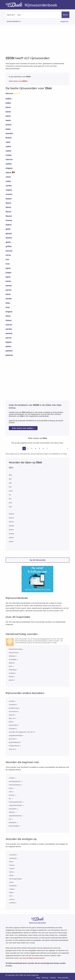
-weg (11, 882)
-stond (11, 868)
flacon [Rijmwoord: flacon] (8, 207)
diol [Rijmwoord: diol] (10, 483)
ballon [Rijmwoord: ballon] (8, 103)
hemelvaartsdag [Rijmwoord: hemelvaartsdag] (15, 649)
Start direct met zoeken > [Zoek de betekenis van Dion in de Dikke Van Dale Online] (23, 428)
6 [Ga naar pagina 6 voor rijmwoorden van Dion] (43, 448)
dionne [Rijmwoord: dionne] (11, 534)
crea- (11, 792)
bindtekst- (13, 822)
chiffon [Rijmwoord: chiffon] (9, 164)
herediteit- (13, 809)
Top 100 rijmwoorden (37, 560)
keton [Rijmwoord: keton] (8, 294)
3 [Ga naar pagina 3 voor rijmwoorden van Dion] (32, 448)
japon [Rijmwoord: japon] (8, 268)
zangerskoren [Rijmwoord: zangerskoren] (14, 746)
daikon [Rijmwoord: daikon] (11, 514)
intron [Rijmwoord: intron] (8, 255)
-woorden (12, 855)
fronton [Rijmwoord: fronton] (9, 220)
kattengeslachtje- (16, 802)
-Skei (11, 862)
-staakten (13, 858)
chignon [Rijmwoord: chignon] (9, 168)
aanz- (11, 788)
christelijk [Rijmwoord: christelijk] (12, 659)
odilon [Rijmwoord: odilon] (11, 541)
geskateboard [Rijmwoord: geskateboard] (14, 742)
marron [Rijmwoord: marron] (9, 325)
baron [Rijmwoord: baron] (8, 107)
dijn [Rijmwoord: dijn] (10, 479)
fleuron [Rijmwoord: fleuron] (9, 216)
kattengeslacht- (15, 781)
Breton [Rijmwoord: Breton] (9, 138)
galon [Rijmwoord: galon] (8, 229)
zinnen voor (20, 81)
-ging (11, 875)
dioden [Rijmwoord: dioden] (11, 526)
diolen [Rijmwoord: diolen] (11, 530)
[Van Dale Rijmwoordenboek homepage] (15, 5)
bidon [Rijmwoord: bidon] (8, 129)
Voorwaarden (63, 978)
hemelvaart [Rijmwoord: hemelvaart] (13, 653)
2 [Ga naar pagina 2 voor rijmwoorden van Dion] (28, 448)
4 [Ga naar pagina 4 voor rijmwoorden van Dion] (36, 448)
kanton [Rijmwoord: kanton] (9, 286)
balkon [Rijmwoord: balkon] (9, 99)
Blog (38, 978)
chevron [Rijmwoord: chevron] (9, 159)
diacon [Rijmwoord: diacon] (11, 518)
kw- (10, 798)
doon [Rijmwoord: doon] (11, 491)
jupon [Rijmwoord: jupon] (8, 277)
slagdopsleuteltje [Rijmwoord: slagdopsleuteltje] (15, 735)
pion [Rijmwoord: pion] (10, 503)
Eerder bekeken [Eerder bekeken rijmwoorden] (13, 21)
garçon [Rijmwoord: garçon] (9, 233)
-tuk (10, 896)
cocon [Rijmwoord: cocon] (8, 177)
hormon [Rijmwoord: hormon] (9, 251)
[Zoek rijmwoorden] (28, 15)
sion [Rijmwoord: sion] (10, 507)
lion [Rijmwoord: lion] (10, 499)
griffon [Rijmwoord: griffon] (9, 246)
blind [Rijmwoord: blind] (11, 722)
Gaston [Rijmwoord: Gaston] (9, 238)
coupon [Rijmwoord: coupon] (9, 190)
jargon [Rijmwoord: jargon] (8, 273)
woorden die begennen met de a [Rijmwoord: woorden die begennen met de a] (21, 732)
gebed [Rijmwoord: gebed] (11, 663)
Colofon (53, 978)
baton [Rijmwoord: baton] (8, 112)
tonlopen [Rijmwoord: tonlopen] (12, 729)
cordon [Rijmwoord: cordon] (9, 186)
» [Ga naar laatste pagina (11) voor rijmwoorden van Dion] (67, 448)
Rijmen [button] (65, 15)
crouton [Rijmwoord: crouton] (9, 194)
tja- (10, 819)
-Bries (11, 892)
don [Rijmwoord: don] (10, 487)
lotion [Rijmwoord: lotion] (8, 316)
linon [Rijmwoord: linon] (8, 307)
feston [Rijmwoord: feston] (8, 203)
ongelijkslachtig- (15, 816)
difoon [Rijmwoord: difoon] (11, 522)
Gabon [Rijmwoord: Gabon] (9, 225)
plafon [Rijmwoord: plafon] (8, 346)
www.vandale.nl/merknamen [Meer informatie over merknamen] (33, 958)
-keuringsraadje (15, 879)
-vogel (11, 889)
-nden (11, 872)
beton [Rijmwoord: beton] (8, 116)
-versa (11, 899)
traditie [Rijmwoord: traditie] (12, 673)
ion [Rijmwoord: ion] (10, 495)
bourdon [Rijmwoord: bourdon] (9, 133)
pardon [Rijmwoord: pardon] (9, 329)
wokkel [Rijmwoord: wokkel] (12, 701)
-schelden (13, 886)
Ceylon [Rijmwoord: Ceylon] (9, 155)
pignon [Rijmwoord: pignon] (9, 342)
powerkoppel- (14, 826)
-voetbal (12, 903)
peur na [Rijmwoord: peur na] (12, 718)
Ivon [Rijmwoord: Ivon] (8, 264)
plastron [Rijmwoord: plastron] (9, 355)
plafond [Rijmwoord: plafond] (9, 351)
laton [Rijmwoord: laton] (8, 303)
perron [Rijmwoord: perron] (9, 338)
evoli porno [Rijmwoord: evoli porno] (13, 711)
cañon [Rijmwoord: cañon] (8, 146)
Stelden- (12, 812)
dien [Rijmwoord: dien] (10, 475)
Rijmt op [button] (10, 15)
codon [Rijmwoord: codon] (8, 181)
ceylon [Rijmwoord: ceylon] (8, 151)
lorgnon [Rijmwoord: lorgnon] (9, 312)
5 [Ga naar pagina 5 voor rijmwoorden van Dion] (39, 448)
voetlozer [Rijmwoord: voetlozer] (12, 705)
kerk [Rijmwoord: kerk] (11, 666)
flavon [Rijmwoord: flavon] (8, 212)
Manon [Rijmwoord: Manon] (9, 320)
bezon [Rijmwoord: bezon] (8, 120)
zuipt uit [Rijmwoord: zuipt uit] (12, 749)
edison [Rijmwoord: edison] (11, 537)
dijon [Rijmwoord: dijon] (11, 467)
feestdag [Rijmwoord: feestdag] (12, 670)
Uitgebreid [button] (64, 21)
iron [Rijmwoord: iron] (7, 259)
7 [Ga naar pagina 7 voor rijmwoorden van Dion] (47, 448)
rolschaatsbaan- (15, 785)
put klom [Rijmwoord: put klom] (12, 739)
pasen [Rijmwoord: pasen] (11, 680)
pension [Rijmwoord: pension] (9, 333)
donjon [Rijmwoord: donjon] (9, 199)
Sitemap (45, 978)
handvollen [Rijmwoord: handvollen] (13, 725)
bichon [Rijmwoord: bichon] (9, 125)
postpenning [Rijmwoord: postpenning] (14, 708)
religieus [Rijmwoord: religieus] (12, 656)
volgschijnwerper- (16, 805)
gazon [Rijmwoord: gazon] (8, 242)
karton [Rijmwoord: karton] (9, 290)
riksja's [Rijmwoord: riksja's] (11, 715)
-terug (11, 865)
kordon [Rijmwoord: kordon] (9, 299)
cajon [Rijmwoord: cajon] (8, 142)
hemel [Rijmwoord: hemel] (11, 677)
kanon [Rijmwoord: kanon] (8, 281)
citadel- (12, 778)
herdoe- (12, 795)
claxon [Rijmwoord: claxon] (8, 172)
